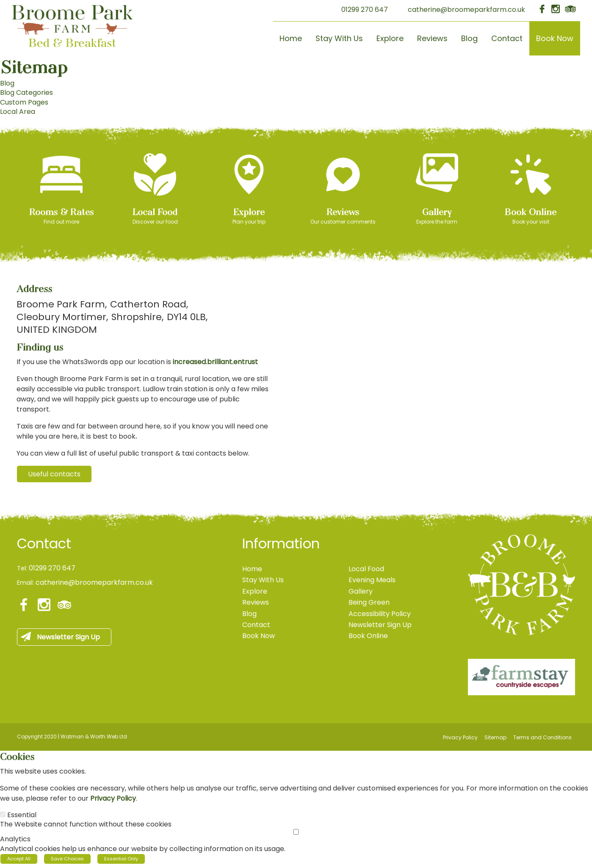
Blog (7, 83)
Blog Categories (26, 93)
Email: (25, 581)
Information (281, 541)
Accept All (19, 856)
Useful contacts (54, 474)
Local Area (18, 112)
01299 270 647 (365, 10)
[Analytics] (296, 829)
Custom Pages (24, 102)
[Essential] (3, 812)
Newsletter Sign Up (68, 634)
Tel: (22, 566)
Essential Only (121, 856)
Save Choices (67, 856)
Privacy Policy (113, 796)
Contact (44, 541)
